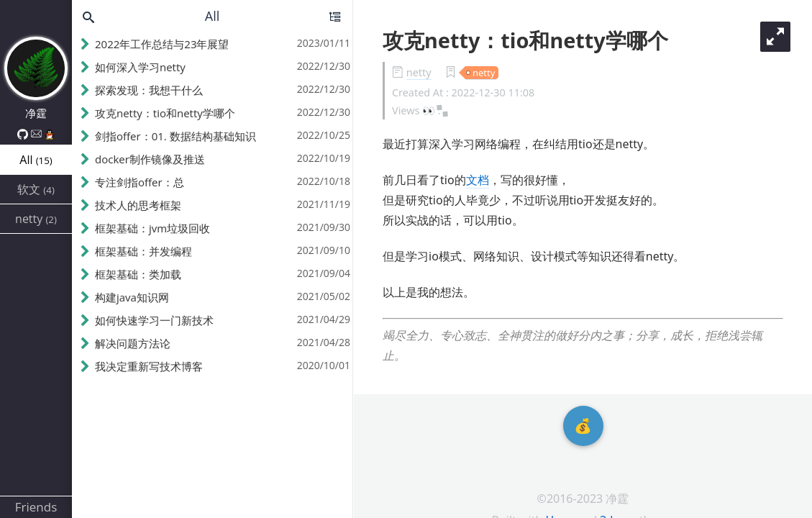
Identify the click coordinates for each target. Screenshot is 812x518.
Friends (36, 507)
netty (419, 72)
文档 (478, 180)
